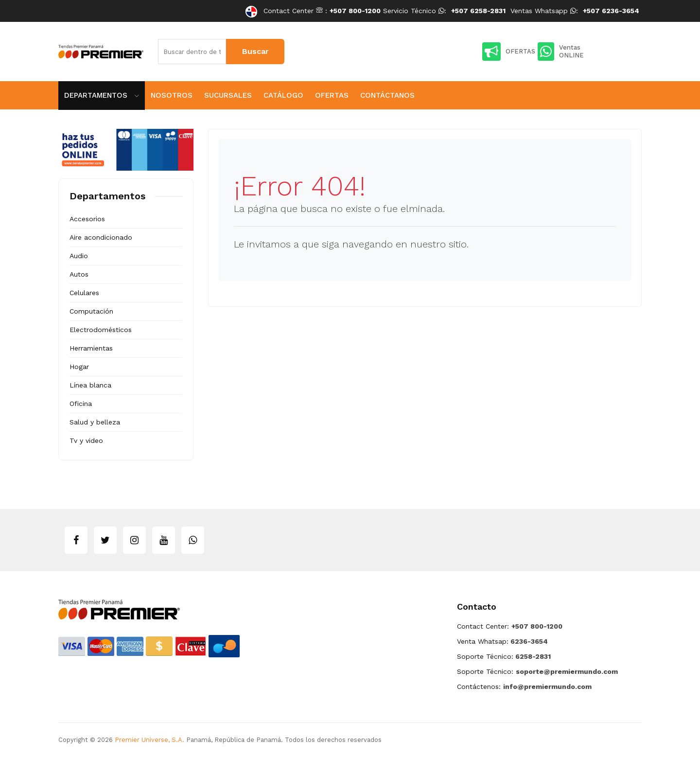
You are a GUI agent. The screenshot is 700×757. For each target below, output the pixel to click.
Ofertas (332, 95)
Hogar (79, 367)
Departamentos (102, 95)
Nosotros (172, 95)
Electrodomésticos (101, 330)
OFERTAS (509, 52)
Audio (79, 256)
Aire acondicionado (101, 237)
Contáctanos (387, 95)
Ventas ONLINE (561, 52)
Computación (91, 311)
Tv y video (86, 440)
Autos (79, 274)
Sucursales (228, 95)
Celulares (84, 293)
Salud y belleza (95, 422)
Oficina (81, 404)
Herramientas (91, 348)
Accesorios (87, 219)
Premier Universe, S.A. (149, 740)
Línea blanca (90, 385)
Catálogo (283, 95)
